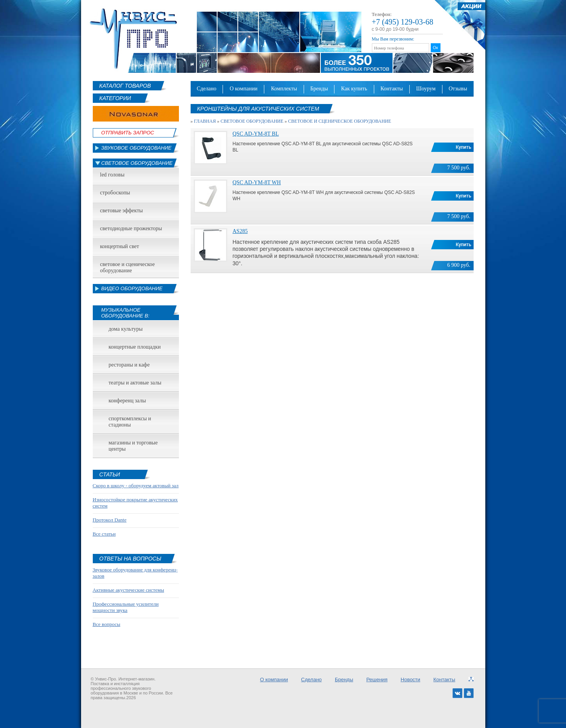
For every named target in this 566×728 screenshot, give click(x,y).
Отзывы (458, 89)
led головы (112, 175)
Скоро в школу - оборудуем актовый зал (136, 486)
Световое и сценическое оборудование (127, 267)
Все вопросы (107, 624)
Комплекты (284, 89)
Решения (377, 680)
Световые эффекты (122, 211)
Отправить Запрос (128, 133)
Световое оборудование (137, 163)
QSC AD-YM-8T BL (256, 134)
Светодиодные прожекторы (131, 228)
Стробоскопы (115, 193)
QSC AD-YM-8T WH (257, 182)
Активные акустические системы (128, 590)
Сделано (207, 89)
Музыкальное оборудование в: (126, 313)
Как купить (354, 89)
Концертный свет (120, 246)
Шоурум (426, 89)
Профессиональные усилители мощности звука (126, 607)
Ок (435, 48)
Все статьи (104, 534)
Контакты (392, 89)
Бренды (319, 89)
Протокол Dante (110, 520)
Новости (410, 680)
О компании (244, 89)
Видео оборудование (132, 288)
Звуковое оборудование (137, 148)
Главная (205, 121)
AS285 (240, 231)
